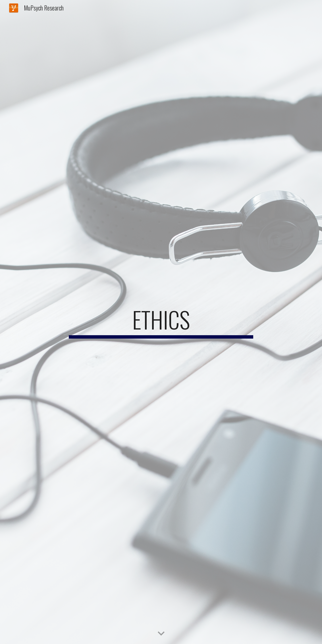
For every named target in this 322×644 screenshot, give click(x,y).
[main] (161, 322)
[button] (161, 634)
